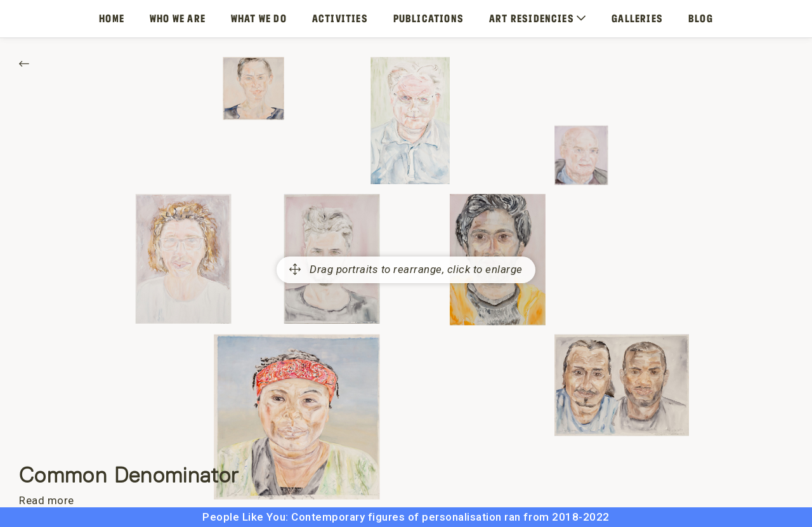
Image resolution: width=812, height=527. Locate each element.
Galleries (637, 18)
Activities (340, 18)
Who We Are (178, 18)
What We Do (259, 18)
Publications (429, 18)
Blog (701, 18)
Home (112, 18)
